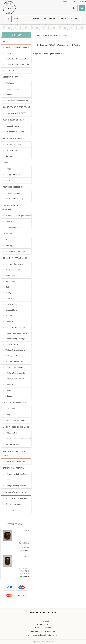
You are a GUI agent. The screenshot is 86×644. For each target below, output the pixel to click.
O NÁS (16, 19)
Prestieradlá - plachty (50, 35)
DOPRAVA (63, 19)
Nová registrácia (79, 2)
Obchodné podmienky (31, 19)
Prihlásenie (67, 2)
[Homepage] (9, 19)
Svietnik (26, 531)
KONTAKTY (74, 19)
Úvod (37, 35)
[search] (74, 8)
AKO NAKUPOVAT (49, 19)
